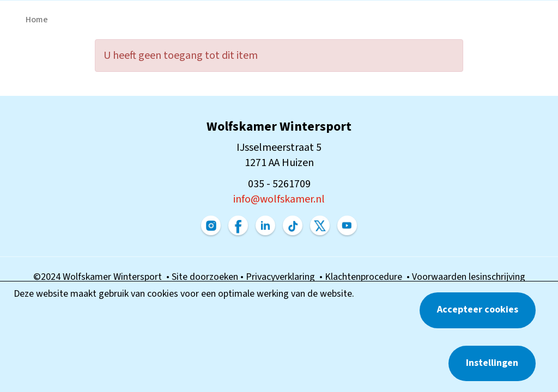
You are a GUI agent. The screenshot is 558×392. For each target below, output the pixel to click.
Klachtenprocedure (366, 277)
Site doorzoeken (206, 277)
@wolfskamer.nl (279, 199)
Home (37, 20)
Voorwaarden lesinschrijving (469, 277)
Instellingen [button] (492, 363)
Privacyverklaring (283, 277)
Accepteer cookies (478, 310)
